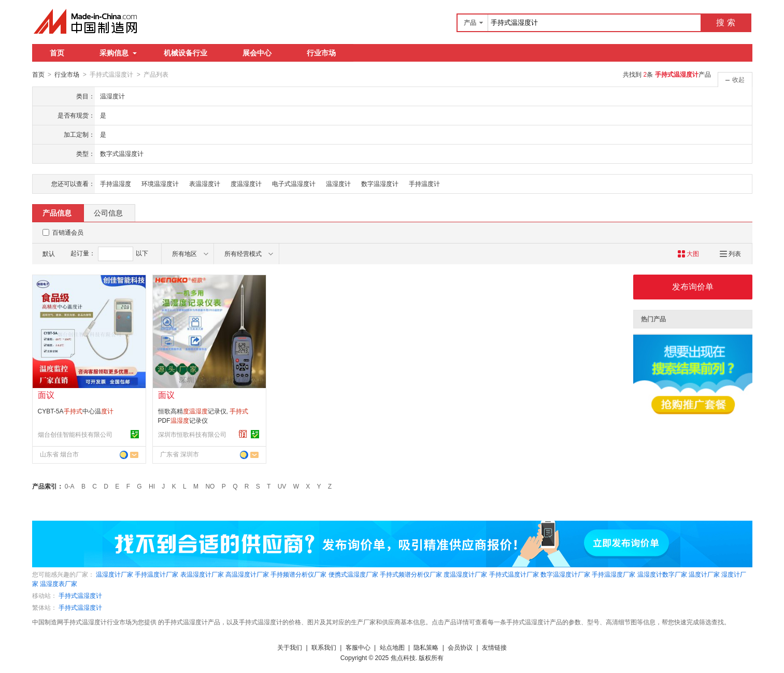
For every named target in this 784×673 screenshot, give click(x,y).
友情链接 (494, 647)
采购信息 (118, 53)
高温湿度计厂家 (247, 574)
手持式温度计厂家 (514, 574)
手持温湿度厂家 (614, 574)
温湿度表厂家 (59, 583)
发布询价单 (693, 286)
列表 (730, 253)
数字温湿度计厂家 (565, 574)
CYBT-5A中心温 (76, 411)
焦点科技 (403, 657)
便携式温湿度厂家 (353, 574)
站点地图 (392, 647)
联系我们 (324, 647)
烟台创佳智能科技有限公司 (75, 434)
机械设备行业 (186, 53)
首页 (57, 53)
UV (282, 486)
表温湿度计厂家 (202, 574)
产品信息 (57, 212)
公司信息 (108, 212)
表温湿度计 (205, 183)
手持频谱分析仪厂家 (298, 574)
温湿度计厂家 (115, 574)
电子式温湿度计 (294, 183)
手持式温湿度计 (80, 595)
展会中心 (257, 53)
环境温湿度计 (160, 183)
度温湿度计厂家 (465, 574)
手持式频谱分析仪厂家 (411, 574)
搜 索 (725, 23)
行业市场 (321, 53)
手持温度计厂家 (156, 574)
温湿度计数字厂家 (662, 574)
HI (152, 486)
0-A (70, 486)
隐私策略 (426, 647)
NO (210, 486)
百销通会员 (68, 232)
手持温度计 (424, 183)
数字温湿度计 (380, 183)
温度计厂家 (704, 574)
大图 (688, 253)
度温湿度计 (246, 183)
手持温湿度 (116, 183)
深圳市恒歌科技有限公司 (192, 434)
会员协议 (460, 647)
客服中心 (358, 647)
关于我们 (290, 647)
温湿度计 (338, 183)
